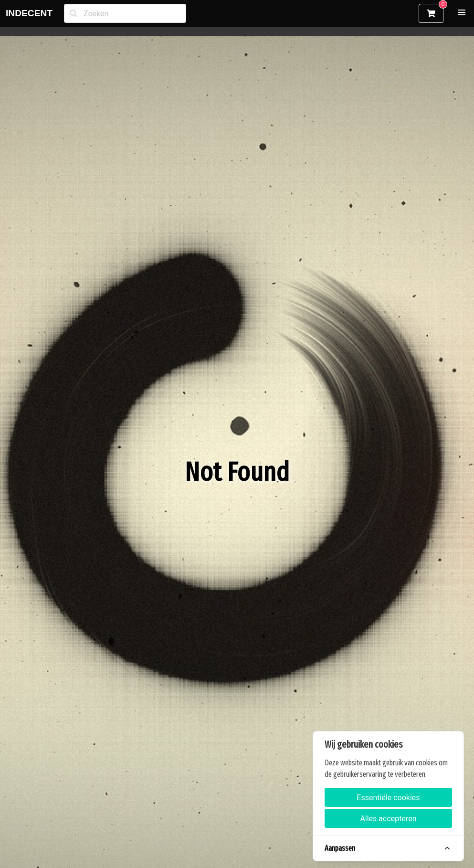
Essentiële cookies (388, 798)
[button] (462, 12)
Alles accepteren (388, 819)
